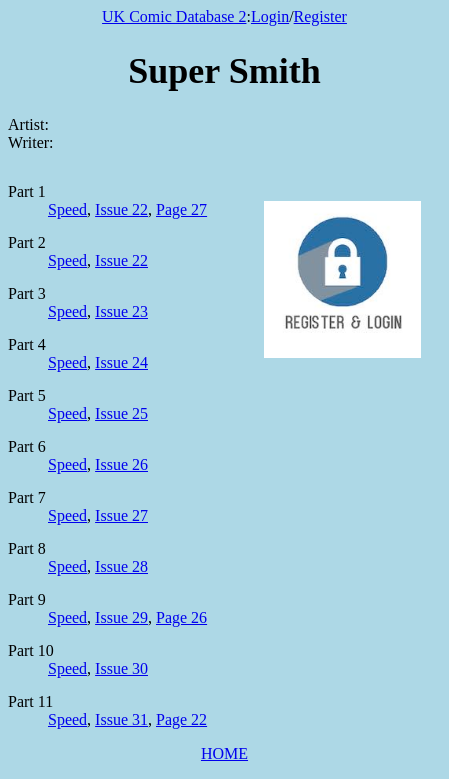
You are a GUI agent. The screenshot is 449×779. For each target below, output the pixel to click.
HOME (224, 753)
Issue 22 (121, 209)
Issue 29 (121, 617)
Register (320, 16)
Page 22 (181, 719)
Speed (67, 209)
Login (270, 16)
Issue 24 (121, 362)
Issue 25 (121, 413)
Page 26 (181, 617)
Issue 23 (121, 311)
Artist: (28, 124)
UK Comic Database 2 (174, 16)
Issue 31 (121, 719)
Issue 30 (121, 668)
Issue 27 (121, 515)
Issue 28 (121, 566)
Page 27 (181, 209)
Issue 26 (121, 464)
